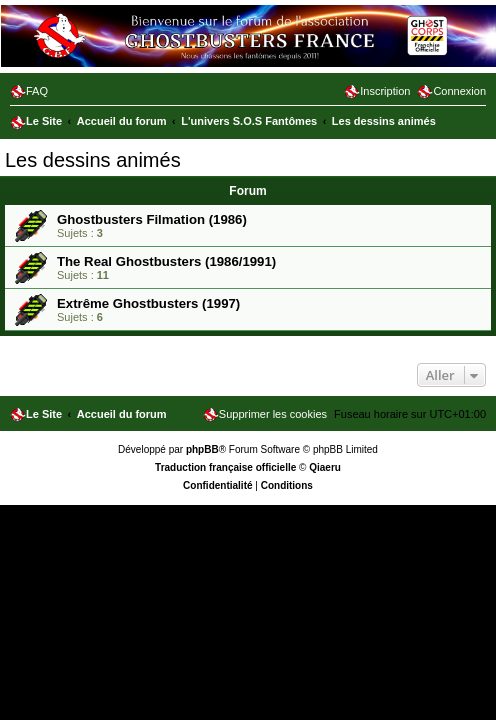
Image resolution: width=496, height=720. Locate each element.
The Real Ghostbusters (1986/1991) (166, 261)
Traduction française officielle (225, 467)
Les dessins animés (93, 160)
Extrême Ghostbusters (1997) (148, 303)
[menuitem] (29, 91)
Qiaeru (325, 467)
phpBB (202, 449)
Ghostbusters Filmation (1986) (152, 219)
